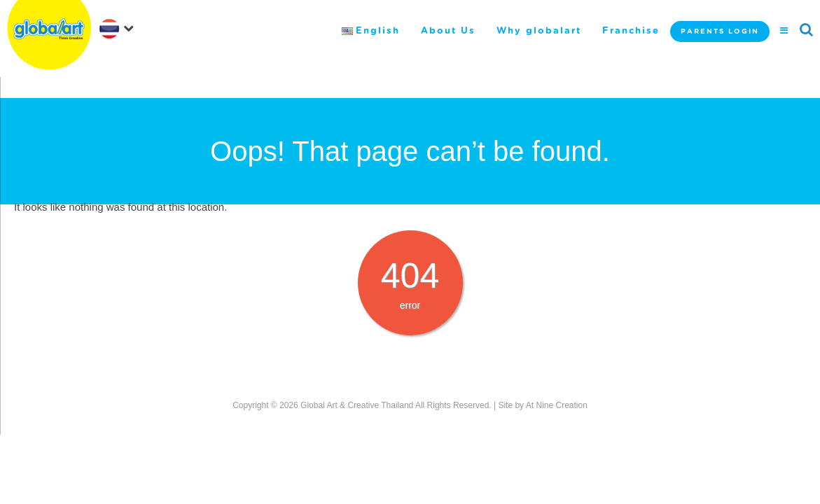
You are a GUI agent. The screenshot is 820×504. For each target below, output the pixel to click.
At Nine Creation (557, 405)
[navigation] (119, 27)
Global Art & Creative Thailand (357, 405)
